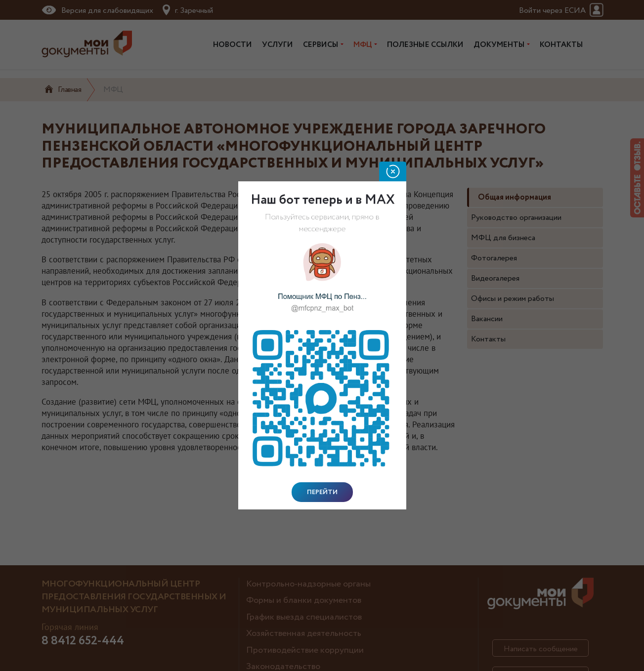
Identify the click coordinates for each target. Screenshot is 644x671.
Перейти (322, 492)
